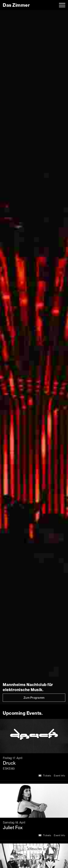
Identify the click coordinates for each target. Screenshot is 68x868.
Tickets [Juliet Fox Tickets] (45, 835)
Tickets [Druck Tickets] (45, 776)
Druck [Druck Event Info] (9, 763)
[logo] (16, 5)
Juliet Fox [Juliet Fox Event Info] (13, 827)
